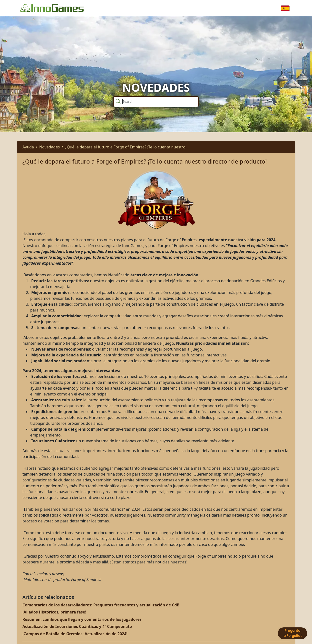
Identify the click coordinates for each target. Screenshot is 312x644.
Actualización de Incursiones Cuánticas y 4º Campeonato (77, 626)
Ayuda (28, 147)
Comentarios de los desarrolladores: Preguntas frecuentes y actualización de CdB (101, 605)
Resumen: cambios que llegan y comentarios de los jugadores (82, 619)
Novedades (49, 147)
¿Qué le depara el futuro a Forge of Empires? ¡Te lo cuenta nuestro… (127, 147)
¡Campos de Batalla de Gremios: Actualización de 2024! (75, 634)
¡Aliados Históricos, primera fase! (54, 612)
